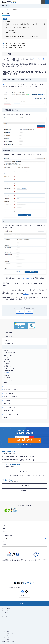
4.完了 (8, 34)
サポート (26, 294)
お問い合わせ (24, 472)
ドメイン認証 (7, 364)
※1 (16, 1)
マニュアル (24, 490)
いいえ (29, 312)
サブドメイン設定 (8, 362)
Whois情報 (6, 373)
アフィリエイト (29, 588)
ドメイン (4, 614)
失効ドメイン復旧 (8, 355)
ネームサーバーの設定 (9, 368)
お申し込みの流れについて (25, 444)
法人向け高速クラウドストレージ (9, 620)
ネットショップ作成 (6, 622)
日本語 (22, 596)
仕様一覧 (6, 351)
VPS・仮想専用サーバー (7, 612)
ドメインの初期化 (8, 359)
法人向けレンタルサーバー (7, 610)
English (26, 596)
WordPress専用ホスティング (8, 642)
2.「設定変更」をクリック (12, 30)
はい (20, 312)
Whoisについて (27, 278)
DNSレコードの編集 (8, 370)
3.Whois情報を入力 (11, 32)
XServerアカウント (39, 59)
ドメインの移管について (9, 353)
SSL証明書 (4, 618)
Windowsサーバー (6, 624)
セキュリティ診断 (5, 640)
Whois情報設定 (7, 378)
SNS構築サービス (5, 632)
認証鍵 (5, 383)
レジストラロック (8, 381)
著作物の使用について (19, 588)
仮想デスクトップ (5, 630)
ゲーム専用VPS (5, 626)
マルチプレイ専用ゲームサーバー (9, 634)
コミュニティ (24, 495)
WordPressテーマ (5, 638)
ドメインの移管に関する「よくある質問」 (17, 45)
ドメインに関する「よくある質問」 (15, 43)
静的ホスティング (5, 636)
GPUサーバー (4, 628)
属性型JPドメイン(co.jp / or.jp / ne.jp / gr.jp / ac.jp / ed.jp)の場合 (22, 36)
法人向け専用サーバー (6, 616)
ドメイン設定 (7, 357)
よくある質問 (24, 485)
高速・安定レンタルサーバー (8, 608)
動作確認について (8, 366)
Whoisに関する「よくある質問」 (14, 47)
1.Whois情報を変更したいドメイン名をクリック (18, 28)
